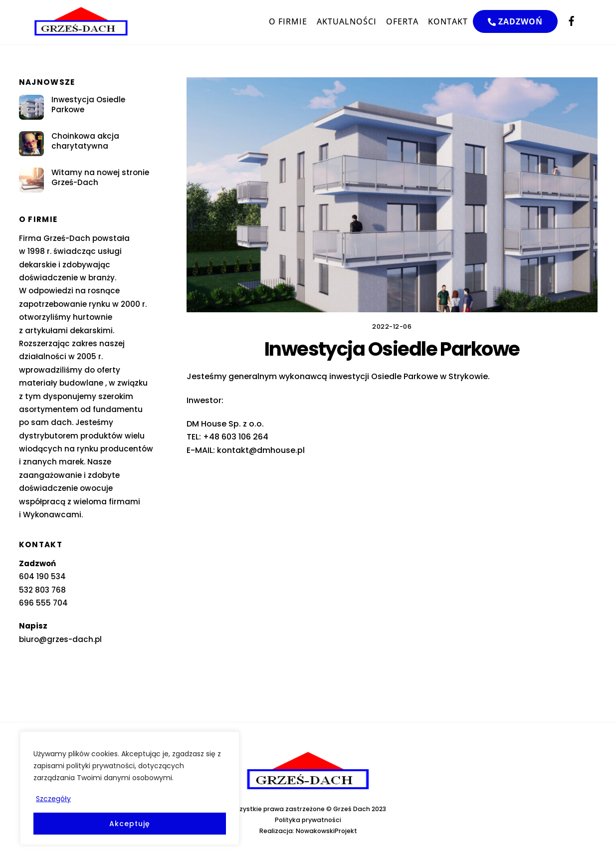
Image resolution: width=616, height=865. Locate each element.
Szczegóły (53, 799)
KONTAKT (448, 21)
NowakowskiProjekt (326, 831)
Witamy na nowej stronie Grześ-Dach (100, 178)
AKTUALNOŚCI (347, 21)
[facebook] (572, 20)
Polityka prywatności (308, 820)
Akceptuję (129, 824)
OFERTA (402, 21)
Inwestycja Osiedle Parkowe (88, 105)
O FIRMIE (288, 21)
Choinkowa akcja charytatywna (85, 141)
